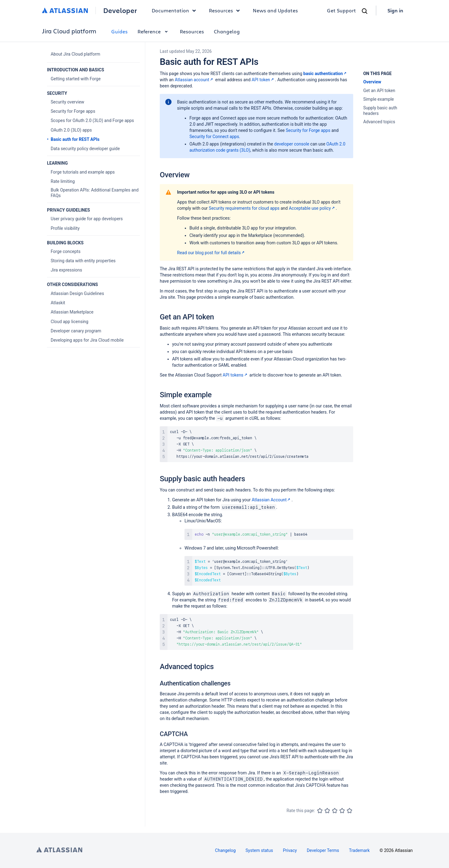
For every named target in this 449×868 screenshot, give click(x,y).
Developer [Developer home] (120, 11)
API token (263, 80)
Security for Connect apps (214, 137)
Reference (154, 31)
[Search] (365, 11)
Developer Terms (323, 850)
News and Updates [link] (275, 10)
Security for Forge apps (308, 130)
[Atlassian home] (65, 11)
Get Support (341, 10)
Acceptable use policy (312, 208)
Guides (119, 31)
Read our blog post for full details (211, 253)
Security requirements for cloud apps (244, 208)
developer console (292, 144)
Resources (192, 31)
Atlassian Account (271, 500)
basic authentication (326, 74)
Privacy (290, 850)
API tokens (236, 375)
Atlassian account (195, 80)
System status (259, 850)
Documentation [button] (175, 11)
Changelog (227, 31)
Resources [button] (226, 11)
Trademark (359, 850)
